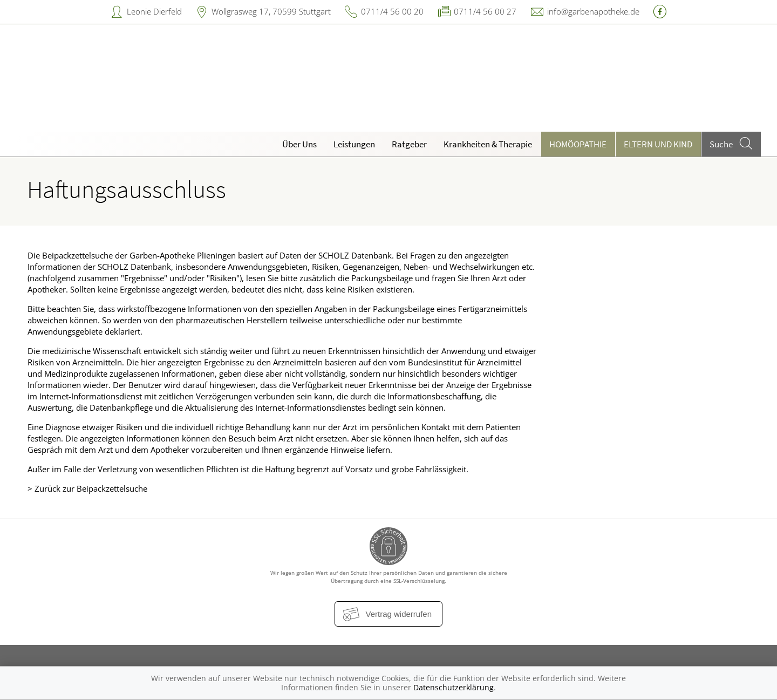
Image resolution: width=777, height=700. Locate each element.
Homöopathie (578, 144)
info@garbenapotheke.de (593, 11)
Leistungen (354, 144)
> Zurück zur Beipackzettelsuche (87, 488)
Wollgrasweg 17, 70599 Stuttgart (271, 11)
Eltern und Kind (658, 144)
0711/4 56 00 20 (392, 11)
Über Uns (299, 144)
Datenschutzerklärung (454, 687)
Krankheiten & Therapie (488, 144)
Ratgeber (409, 144)
